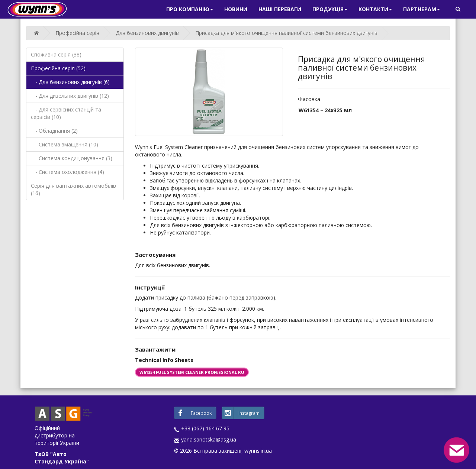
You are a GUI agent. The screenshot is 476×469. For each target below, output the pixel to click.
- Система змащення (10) (65, 144)
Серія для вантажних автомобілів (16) (73, 189)
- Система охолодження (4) (67, 172)
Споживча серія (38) (56, 54)
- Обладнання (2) (54, 131)
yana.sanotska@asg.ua (209, 439)
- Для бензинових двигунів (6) (70, 82)
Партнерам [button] (422, 9)
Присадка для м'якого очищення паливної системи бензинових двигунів (286, 33)
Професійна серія (77, 33)
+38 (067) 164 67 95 (205, 428)
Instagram (241, 413)
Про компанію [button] (190, 9)
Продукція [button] (330, 9)
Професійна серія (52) (58, 68)
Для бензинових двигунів (147, 33)
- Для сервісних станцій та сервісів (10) (66, 113)
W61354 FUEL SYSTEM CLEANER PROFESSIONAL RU (192, 372)
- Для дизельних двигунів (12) (70, 96)
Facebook (193, 413)
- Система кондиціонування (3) (72, 158)
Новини (236, 9)
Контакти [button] (375, 9)
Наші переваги (280, 9)
